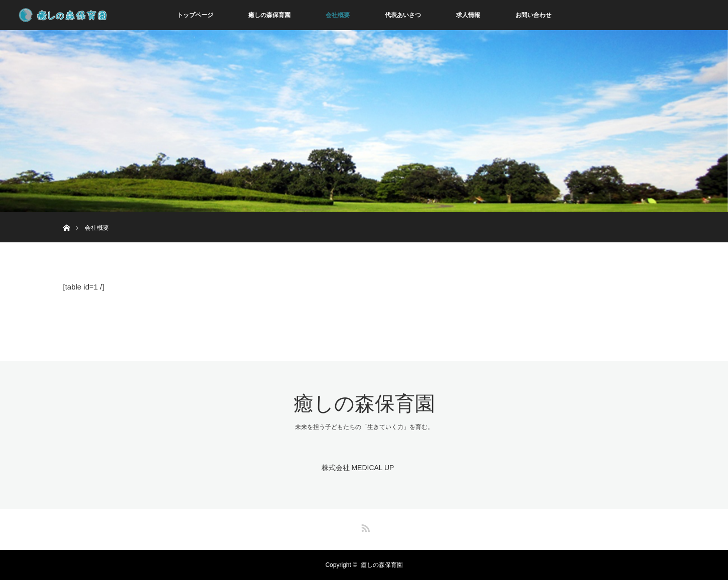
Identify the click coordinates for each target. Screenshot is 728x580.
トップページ (195, 15)
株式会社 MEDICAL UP (358, 468)
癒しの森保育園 (269, 15)
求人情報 (468, 15)
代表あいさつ (403, 15)
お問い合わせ (533, 15)
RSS (364, 526)
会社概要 (338, 15)
